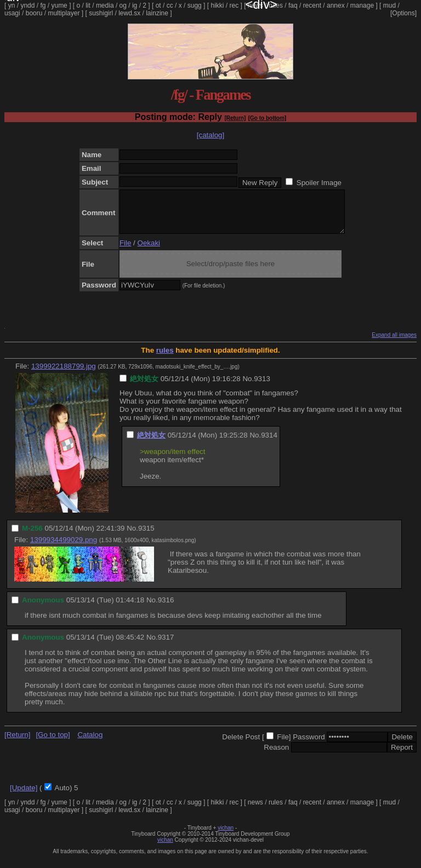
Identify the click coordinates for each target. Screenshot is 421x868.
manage (362, 5)
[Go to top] (53, 743)
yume (59, 5)
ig (135, 5)
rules (276, 5)
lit (88, 5)
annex (336, 5)
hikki (217, 5)
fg (43, 5)
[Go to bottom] (267, 118)
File (125, 251)
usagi (12, 13)
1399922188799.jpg (64, 374)
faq (293, 5)
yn (12, 5)
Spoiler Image (319, 183)
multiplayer (64, 13)
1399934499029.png (64, 548)
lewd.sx (129, 13)
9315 (146, 536)
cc (170, 5)
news (255, 5)
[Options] (403, 13)
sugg (195, 5)
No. (248, 387)
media (105, 5)
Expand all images (394, 343)
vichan (226, 836)
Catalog (90, 743)
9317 (166, 645)
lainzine (157, 13)
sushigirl (101, 13)
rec (234, 5)
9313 (262, 387)
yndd (27, 5)
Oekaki (149, 251)
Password (309, 745)
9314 (269, 443)
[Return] (235, 118)
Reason (276, 755)
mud (389, 5)
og (123, 5)
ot (158, 5)
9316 (166, 608)
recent (312, 5)
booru (34, 13)
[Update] (24, 796)
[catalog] (210, 135)
